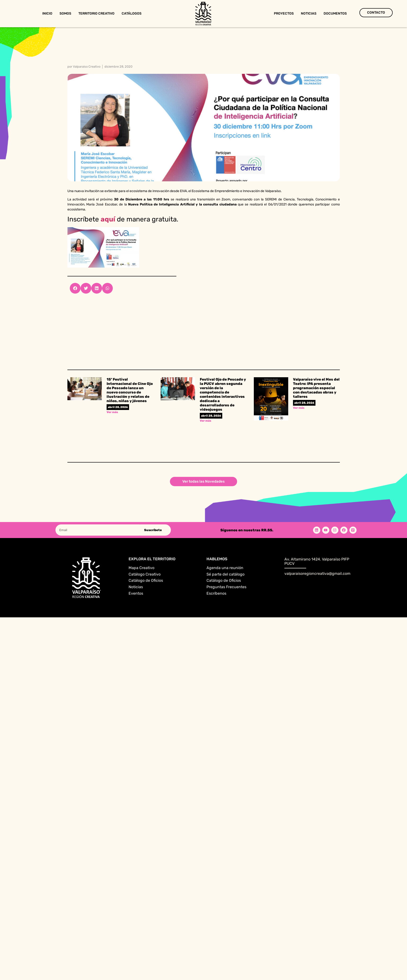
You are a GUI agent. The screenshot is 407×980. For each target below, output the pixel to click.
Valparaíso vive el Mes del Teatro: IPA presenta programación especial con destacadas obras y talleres (316, 388)
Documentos (335, 13)
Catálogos (132, 13)
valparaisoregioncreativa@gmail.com (317, 573)
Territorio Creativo (96, 13)
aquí (108, 219)
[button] (75, 288)
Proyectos (284, 13)
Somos (65, 13)
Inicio (47, 13)
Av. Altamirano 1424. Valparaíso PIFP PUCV (317, 561)
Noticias (309, 13)
